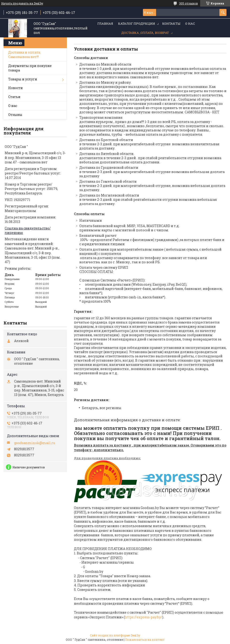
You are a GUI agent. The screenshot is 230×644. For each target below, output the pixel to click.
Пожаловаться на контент (145, 640)
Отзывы (15, 115)
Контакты (171, 24)
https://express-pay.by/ (143, 617)
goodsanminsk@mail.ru (34, 443)
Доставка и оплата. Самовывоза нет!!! (25, 55)
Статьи (14, 97)
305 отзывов (188, 3)
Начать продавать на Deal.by (22, 3)
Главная (105, 24)
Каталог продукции (137, 24)
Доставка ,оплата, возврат (145, 33)
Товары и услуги (23, 79)
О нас (190, 24)
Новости (15, 88)
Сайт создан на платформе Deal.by (115, 635)
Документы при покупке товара (30, 68)
